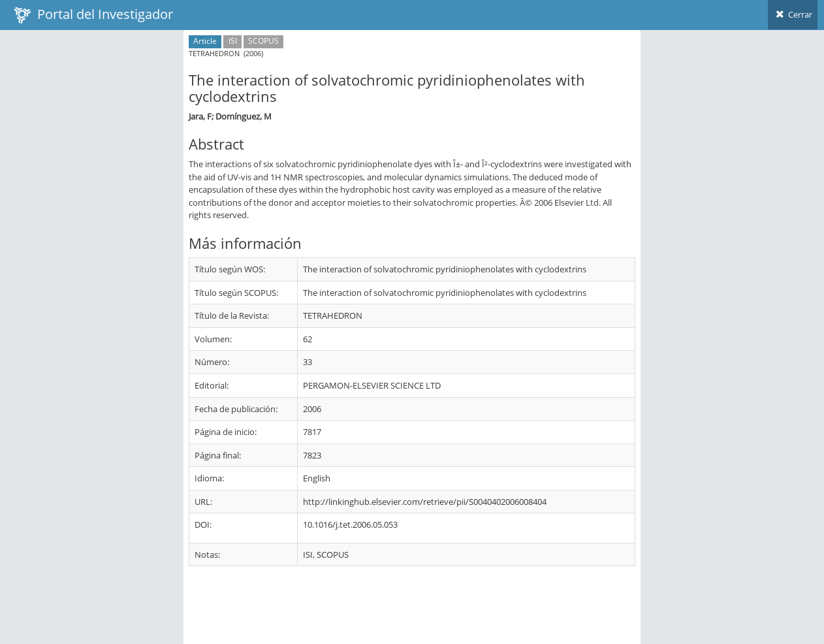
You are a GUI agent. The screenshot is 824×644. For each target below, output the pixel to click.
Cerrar (793, 14)
